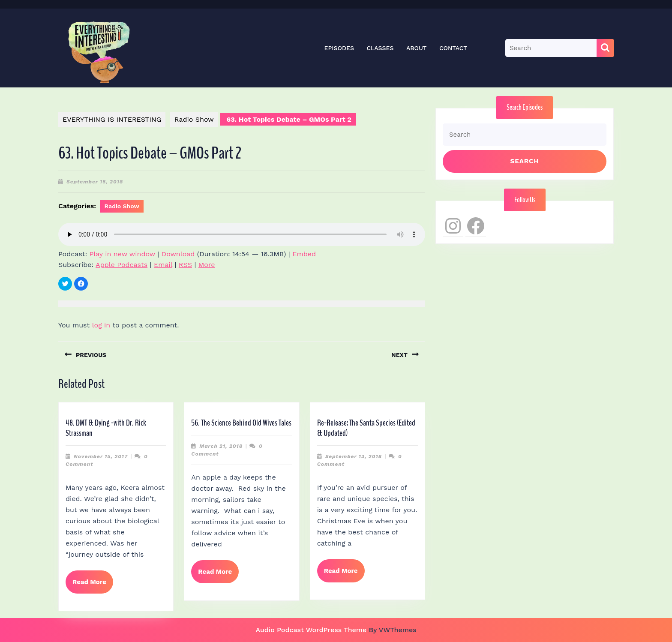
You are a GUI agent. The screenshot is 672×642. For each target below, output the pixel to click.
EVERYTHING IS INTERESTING (112, 119)
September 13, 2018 (354, 456)
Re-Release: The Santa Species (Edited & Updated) (366, 428)
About (417, 48)
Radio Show (194, 119)
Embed (304, 254)
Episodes (339, 48)
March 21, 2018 (221, 446)
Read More (93, 585)
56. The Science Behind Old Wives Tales (241, 423)
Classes (380, 48)
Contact (453, 48)
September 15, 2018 (95, 182)
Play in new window (122, 254)
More (207, 265)
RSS (185, 265)
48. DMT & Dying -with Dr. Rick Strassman (106, 428)
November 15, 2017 (101, 456)
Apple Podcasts (121, 265)
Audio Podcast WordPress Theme (311, 630)
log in (101, 325)
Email (163, 265)
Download (178, 254)
